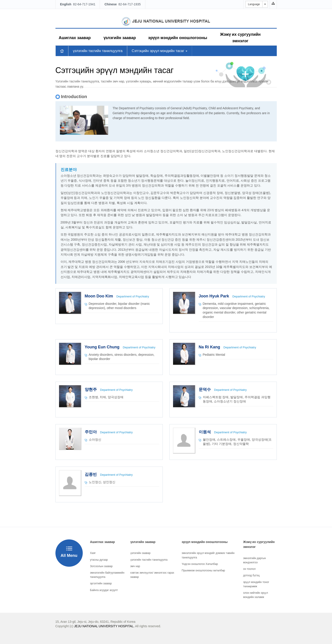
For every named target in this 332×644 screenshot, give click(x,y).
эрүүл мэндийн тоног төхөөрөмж (256, 584)
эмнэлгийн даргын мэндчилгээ (255, 560)
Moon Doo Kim (99, 296)
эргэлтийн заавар (101, 583)
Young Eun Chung (103, 347)
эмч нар (135, 566)
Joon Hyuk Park (215, 296)
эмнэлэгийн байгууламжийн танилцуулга (107, 575)
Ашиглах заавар (75, 38)
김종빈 (91, 474)
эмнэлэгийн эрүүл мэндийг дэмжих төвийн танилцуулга (208, 555)
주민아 (91, 432)
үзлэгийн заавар (120, 38)
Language (254, 4)
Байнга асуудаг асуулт (104, 590)
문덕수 (205, 389)
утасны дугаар (99, 560)
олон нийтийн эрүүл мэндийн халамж (256, 595)
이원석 (205, 432)
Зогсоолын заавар (101, 566)
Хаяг (93, 553)
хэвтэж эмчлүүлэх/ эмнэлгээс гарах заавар (152, 575)
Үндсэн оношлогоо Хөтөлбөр (200, 564)
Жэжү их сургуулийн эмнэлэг (240, 38)
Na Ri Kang (210, 347)
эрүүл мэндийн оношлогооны (178, 38)
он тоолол (250, 569)
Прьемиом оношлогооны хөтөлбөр (203, 570)
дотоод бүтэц (252, 575)
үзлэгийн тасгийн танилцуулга (98, 51)
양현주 (91, 389)
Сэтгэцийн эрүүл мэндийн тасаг (160, 51)
